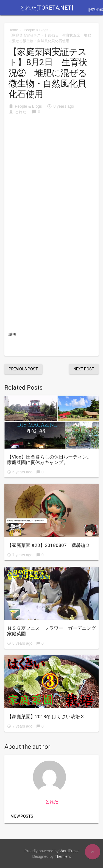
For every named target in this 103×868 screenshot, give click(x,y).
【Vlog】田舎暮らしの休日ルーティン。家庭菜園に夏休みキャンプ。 (49, 460)
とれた (21, 112)
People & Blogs (36, 30)
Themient (63, 856)
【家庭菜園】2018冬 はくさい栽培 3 (45, 717)
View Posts (22, 816)
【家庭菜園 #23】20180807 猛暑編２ (49, 545)
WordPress (69, 851)
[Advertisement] (51, 157)
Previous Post (23, 369)
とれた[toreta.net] (46, 8)
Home (13, 30)
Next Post (84, 369)
